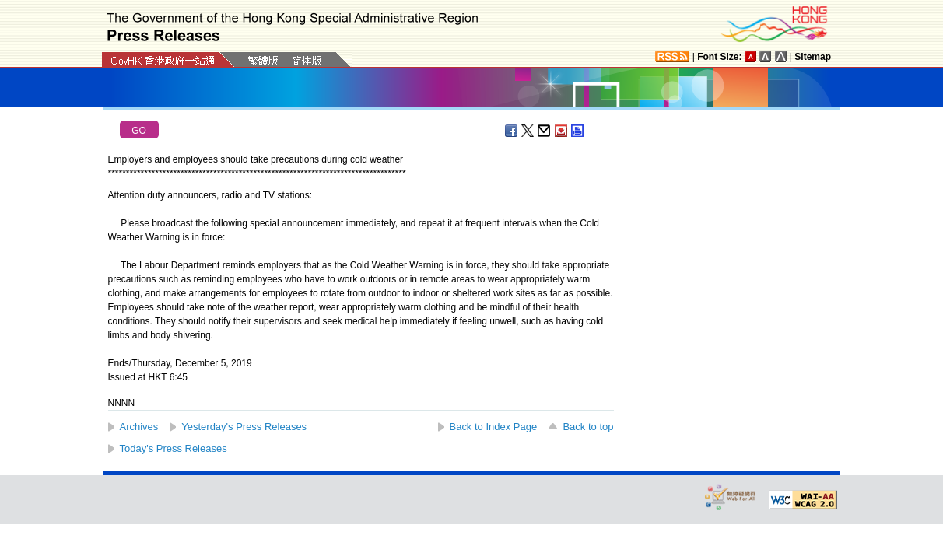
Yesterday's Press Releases (244, 427)
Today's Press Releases (174, 448)
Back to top (588, 427)
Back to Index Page (494, 427)
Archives (139, 427)
